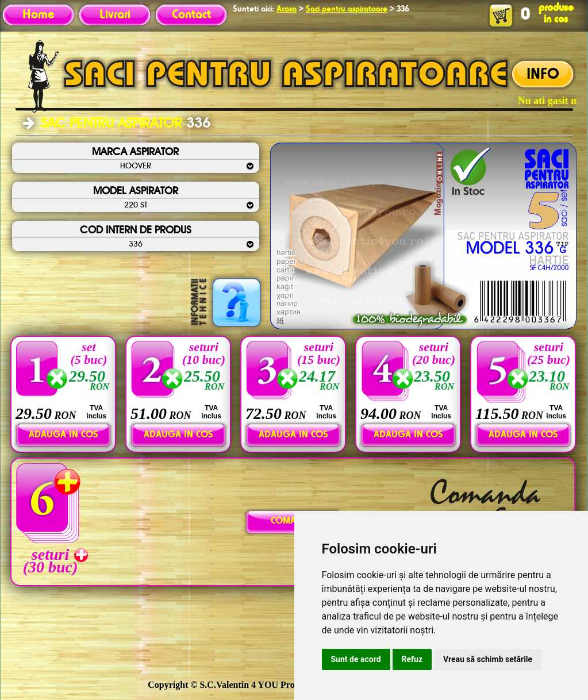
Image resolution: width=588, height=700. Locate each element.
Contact (191, 15)
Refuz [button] (412, 659)
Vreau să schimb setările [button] (488, 659)
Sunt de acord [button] (356, 659)
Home (38, 15)
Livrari (115, 15)
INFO (543, 75)
